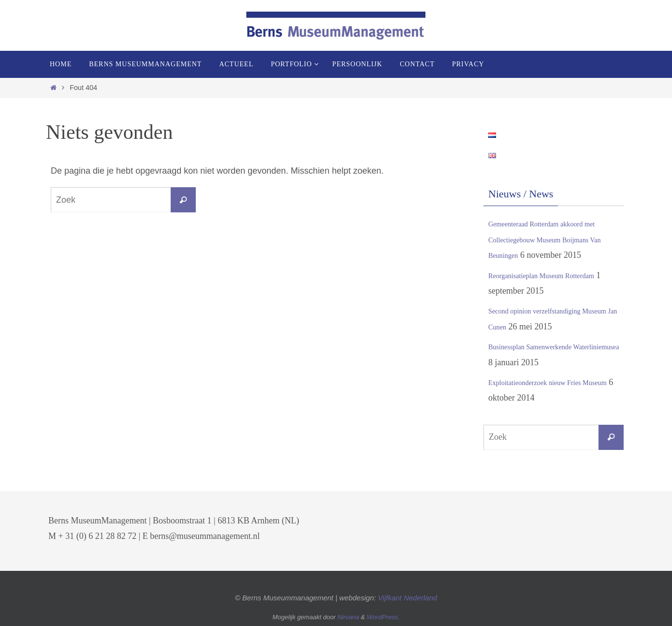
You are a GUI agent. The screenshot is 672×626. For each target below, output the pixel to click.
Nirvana (348, 617)
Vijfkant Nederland (408, 598)
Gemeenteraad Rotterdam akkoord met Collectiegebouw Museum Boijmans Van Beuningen (556, 239)
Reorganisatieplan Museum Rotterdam (555, 275)
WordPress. (383, 617)
